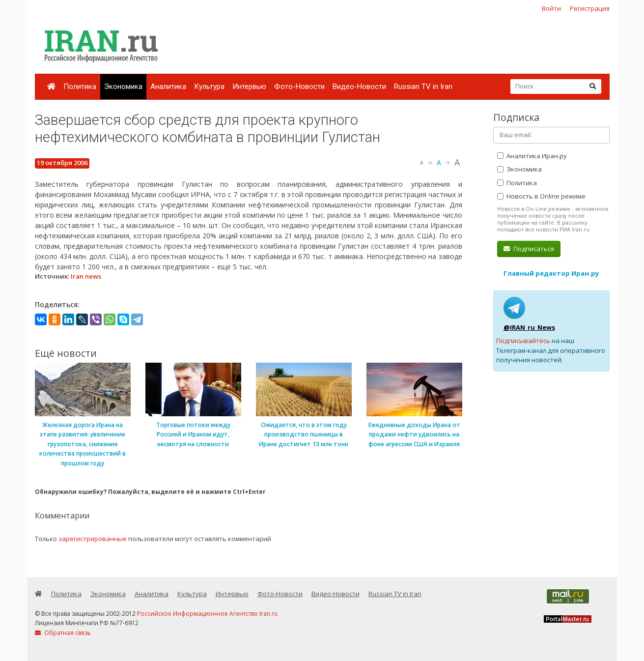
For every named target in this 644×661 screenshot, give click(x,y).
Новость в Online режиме (541, 196)
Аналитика (168, 86)
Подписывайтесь (523, 341)
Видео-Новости (359, 86)
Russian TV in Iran (423, 86)
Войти (551, 8)
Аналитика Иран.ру (532, 156)
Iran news (86, 276)
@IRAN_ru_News (529, 327)
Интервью (249, 86)
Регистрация (590, 8)
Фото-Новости (299, 86)
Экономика (123, 86)
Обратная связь (63, 633)
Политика (80, 86)
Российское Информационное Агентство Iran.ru (207, 614)
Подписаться (529, 249)
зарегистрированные (93, 539)
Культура (209, 86)
